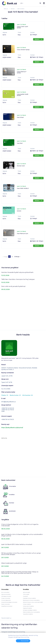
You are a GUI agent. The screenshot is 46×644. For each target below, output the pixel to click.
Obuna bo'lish (25, 641)
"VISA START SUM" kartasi (22, 27)
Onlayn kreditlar (27, 604)
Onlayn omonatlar (6, 598)
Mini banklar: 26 (27, 395)
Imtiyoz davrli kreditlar (28, 606)
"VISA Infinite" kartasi (23, 50)
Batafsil (38, 39)
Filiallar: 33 (5, 395)
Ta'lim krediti (26, 594)
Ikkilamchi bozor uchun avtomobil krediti (33, 602)
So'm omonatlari (5, 592)
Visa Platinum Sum (22, 234)
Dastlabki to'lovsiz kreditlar (29, 598)
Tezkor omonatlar (6, 604)
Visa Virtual (20, 117)
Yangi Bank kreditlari (28, 614)
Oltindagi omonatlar (6, 596)
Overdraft (25, 596)
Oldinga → (18, 257)
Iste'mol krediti (26, 592)
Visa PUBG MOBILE (23, 188)
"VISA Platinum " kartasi (22, 72)
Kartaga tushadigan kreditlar (30, 610)
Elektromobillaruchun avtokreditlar (31, 612)
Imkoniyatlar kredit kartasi (23, 95)
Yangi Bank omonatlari (7, 606)
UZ (22, 3)
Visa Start (20, 143)
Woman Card (21, 166)
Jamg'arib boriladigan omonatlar (9, 602)
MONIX (19, 211)
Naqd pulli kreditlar (28, 608)
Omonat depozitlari (6, 600)
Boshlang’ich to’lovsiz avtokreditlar (31, 600)
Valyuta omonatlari (6, 594)
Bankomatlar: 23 (15, 395)
